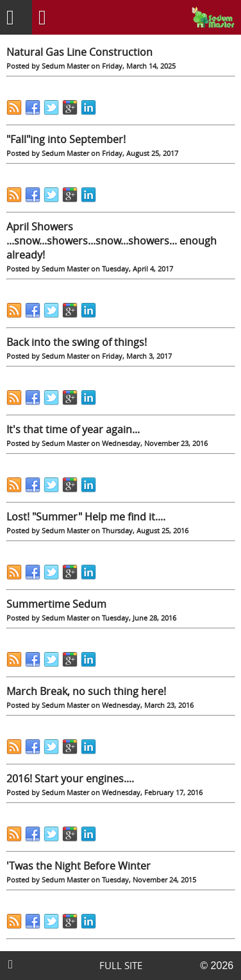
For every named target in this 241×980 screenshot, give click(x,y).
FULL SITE (121, 966)
